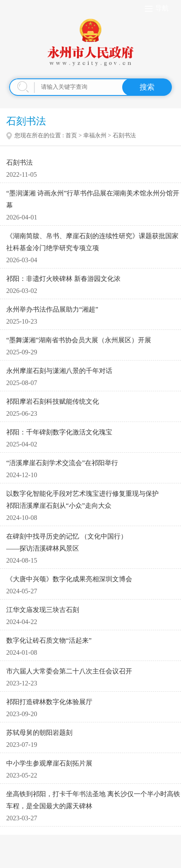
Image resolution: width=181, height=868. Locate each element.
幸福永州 (95, 135)
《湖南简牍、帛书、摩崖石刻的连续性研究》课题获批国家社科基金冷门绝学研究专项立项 (92, 242)
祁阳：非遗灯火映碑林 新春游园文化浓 (63, 279)
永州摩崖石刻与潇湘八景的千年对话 (59, 371)
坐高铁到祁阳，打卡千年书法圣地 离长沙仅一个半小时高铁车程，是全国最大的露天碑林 (93, 800)
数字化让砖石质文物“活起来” (49, 640)
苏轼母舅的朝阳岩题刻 (39, 733)
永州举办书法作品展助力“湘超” (52, 309)
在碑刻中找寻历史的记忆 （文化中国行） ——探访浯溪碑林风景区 (67, 542)
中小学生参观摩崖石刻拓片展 (49, 763)
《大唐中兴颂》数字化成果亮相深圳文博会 (69, 579)
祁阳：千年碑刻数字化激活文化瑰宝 (59, 432)
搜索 (147, 87)
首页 (71, 135)
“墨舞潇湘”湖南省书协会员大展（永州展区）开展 (79, 340)
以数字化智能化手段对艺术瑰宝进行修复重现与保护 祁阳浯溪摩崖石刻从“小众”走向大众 (82, 500)
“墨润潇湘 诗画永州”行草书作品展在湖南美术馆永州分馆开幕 (93, 199)
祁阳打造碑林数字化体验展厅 (49, 702)
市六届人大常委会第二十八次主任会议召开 (69, 671)
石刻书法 (19, 162)
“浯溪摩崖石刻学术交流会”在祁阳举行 (62, 463)
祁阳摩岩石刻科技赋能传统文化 (53, 401)
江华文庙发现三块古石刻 (43, 610)
